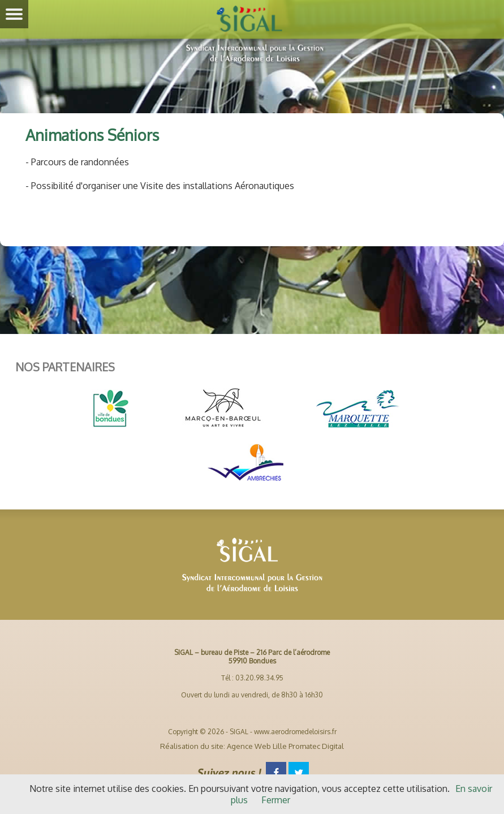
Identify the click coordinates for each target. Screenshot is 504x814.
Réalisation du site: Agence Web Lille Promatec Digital (252, 746)
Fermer (276, 800)
